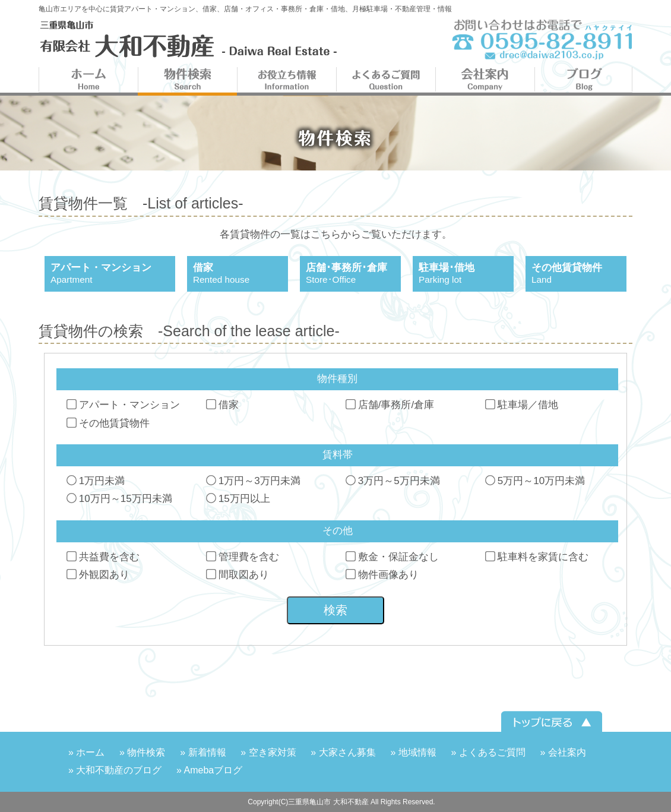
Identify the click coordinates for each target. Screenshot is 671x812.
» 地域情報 (413, 752)
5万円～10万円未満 (536, 481)
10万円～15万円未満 (120, 499)
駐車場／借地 (522, 405)
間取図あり (238, 575)
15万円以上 (239, 499)
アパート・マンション (124, 405)
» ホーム (86, 752)
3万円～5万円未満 (393, 481)
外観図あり (99, 575)
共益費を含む (104, 557)
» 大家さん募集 (343, 752)
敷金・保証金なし (393, 557)
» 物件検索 (142, 752)
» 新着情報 (203, 752)
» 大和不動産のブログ (115, 770)
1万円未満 (96, 481)
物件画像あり (383, 575)
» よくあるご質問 (488, 752)
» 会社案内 (563, 752)
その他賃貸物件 (109, 423)
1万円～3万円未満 (254, 481)
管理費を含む (243, 557)
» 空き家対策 (268, 752)
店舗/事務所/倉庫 (390, 405)
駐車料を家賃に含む (537, 557)
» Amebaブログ (209, 770)
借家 (223, 405)
